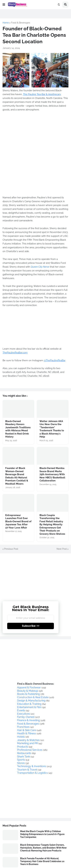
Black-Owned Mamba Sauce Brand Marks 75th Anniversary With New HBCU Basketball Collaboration (52, 474)
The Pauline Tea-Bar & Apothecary (42, 94)
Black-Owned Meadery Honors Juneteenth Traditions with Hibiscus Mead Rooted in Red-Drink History (18, 429)
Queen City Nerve (40, 267)
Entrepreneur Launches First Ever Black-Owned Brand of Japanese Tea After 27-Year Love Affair (18, 521)
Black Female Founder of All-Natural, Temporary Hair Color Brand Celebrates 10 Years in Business (42, 861)
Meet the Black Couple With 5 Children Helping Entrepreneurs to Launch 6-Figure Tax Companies (42, 834)
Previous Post (11, 549)
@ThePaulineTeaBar (55, 360)
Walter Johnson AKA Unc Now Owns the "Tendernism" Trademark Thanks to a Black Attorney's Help (52, 429)
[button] (4, 5)
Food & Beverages (21, 23)
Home (6, 23)
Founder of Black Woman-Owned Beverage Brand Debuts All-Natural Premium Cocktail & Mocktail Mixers (17, 476)
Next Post (62, 549)
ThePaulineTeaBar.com (15, 353)
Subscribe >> (31, 626)
